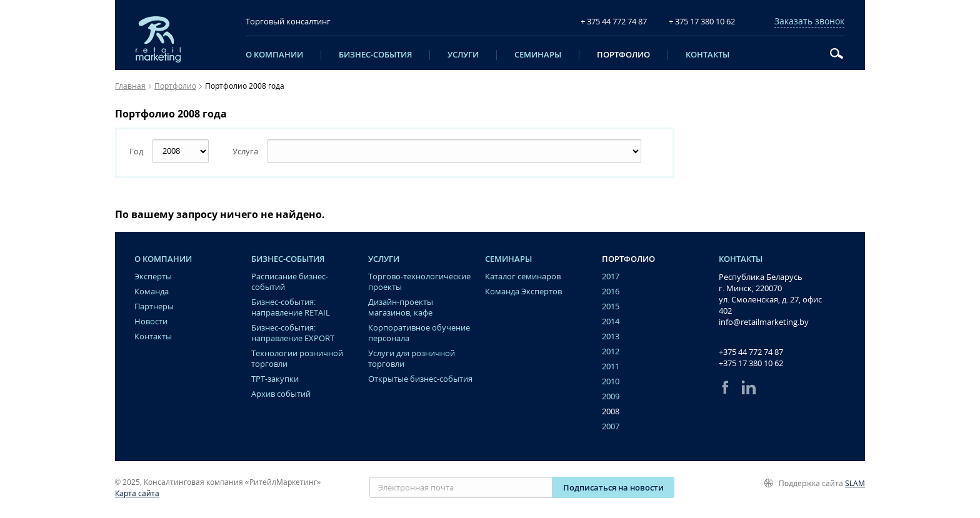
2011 (611, 366)
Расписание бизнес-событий (290, 282)
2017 (611, 276)
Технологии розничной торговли (297, 359)
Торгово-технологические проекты (419, 282)
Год (136, 151)
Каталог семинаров (523, 276)
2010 (611, 381)
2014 (611, 321)
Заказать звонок (809, 22)
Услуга (245, 151)
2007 (611, 426)
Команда (152, 291)
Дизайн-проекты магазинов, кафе (401, 307)
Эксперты (153, 276)
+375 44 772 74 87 (751, 352)
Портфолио (623, 55)
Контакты (707, 55)
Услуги (463, 55)
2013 (611, 336)
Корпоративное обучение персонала (419, 333)
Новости (151, 321)
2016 (611, 291)
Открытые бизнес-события (420, 379)
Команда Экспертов (523, 291)
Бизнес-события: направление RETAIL (291, 307)
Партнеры (154, 306)
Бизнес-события (375, 55)
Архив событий (281, 394)
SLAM (855, 483)
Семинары (538, 55)
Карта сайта (137, 493)
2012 (611, 351)
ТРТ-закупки (275, 379)
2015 (611, 306)
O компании (274, 55)
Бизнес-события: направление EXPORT (293, 333)
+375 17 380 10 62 (751, 363)
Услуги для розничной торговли (412, 359)
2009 (611, 396)
